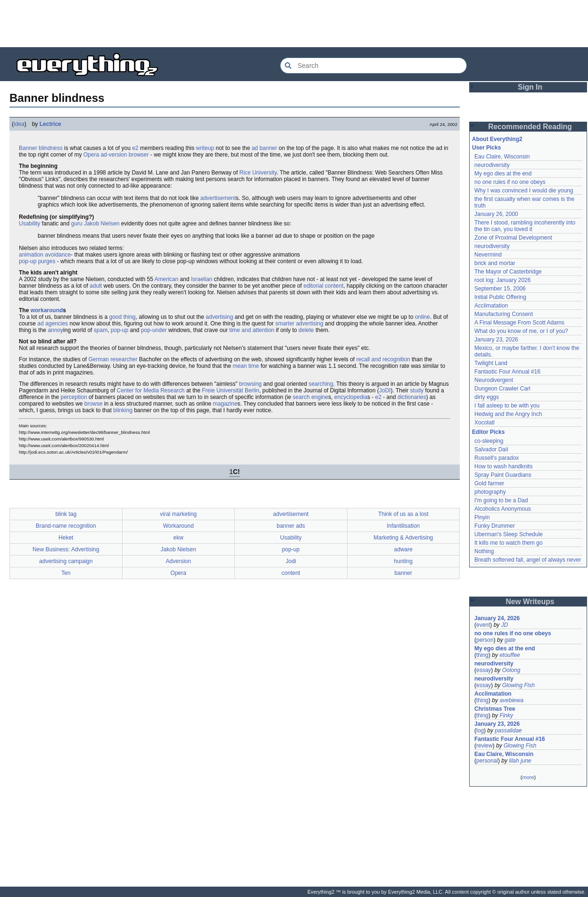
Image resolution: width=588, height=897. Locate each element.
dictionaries (412, 397)
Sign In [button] (530, 87)
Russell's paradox (497, 458)
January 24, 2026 (497, 618)
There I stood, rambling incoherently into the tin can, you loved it (525, 226)
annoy (55, 330)
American (167, 279)
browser (139, 155)
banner (403, 573)
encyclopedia (351, 397)
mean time (246, 366)
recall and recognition (383, 359)
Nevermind (488, 255)
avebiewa (511, 700)
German (98, 359)
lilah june (520, 761)
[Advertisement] (294, 24)
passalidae (508, 731)
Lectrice (50, 124)
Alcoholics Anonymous (503, 509)
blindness (51, 148)
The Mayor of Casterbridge (508, 272)
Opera (91, 155)
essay (484, 670)
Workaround (178, 526)
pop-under (154, 330)
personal (487, 761)
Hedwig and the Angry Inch (508, 414)
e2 (135, 148)
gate (510, 640)
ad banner (265, 148)
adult (96, 286)
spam (101, 330)
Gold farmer (489, 483)
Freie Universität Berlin (230, 390)
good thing (122, 317)
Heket (66, 538)
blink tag (66, 514)
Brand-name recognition (66, 526)
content (291, 573)
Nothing (484, 551)
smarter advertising (299, 324)
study (417, 390)
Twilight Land (491, 363)
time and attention (252, 330)
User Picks (486, 148)
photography (490, 492)
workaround (47, 310)
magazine (225, 404)
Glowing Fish (518, 685)
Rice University (258, 173)
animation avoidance (45, 255)
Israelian (202, 279)
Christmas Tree (495, 709)
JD (505, 625)
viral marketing (178, 514)
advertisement (218, 198)
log (480, 731)
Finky (506, 715)
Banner (28, 148)
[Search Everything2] (373, 66)
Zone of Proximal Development (513, 238)
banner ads (291, 526)
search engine (311, 397)
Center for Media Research (150, 390)
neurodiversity (492, 165)
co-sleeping (489, 441)
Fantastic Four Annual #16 (507, 372)
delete (306, 330)
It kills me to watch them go (509, 543)
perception (74, 397)
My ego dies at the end (503, 174)
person (485, 640)
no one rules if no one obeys (510, 182)
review (484, 746)
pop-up (120, 330)
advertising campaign (66, 561)
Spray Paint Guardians (503, 475)
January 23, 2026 (496, 340)
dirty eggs (487, 397)
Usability (29, 224)
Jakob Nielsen (102, 224)
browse (94, 404)
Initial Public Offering (500, 297)
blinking (123, 410)
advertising (219, 317)
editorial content (324, 286)
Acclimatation (491, 306)
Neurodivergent (494, 380)
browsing (250, 384)
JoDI (385, 390)
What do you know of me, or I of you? (521, 331)
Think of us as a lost (403, 514)
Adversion (178, 561)
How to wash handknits (503, 466)
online (422, 317)
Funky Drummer (495, 526)
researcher (124, 359)
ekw (178, 538)
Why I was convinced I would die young (524, 191)
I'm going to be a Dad (501, 500)
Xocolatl (484, 423)
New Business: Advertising (66, 549)
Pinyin (482, 517)
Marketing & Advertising (403, 538)
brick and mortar (495, 263)
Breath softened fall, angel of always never (528, 560)
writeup (205, 148)
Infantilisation (403, 526)
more (528, 777)
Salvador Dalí (491, 449)
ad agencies (53, 324)
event (483, 625)
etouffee (509, 655)
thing (482, 655)
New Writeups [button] (530, 602)
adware (403, 549)
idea (19, 124)
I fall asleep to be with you (507, 406)
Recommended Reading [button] (530, 127)
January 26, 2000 (496, 214)
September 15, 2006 (500, 289)
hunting (403, 561)
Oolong (511, 670)
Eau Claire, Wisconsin (502, 157)
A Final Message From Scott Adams (519, 323)
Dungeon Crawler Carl (502, 389)
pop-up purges (37, 261)
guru (77, 224)
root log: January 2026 (502, 280)
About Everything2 (497, 139)
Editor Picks (488, 432)
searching (321, 384)
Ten (66, 573)
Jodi (291, 561)
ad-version (114, 155)
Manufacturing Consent (504, 314)
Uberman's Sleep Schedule (509, 534)
